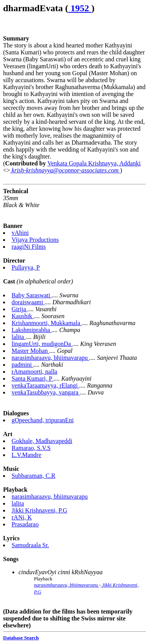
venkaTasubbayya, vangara (46, 392)
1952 (80, 8)
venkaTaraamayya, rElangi (45, 385)
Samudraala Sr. (30, 545)
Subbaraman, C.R (33, 476)
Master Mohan (30, 351)
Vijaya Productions (35, 240)
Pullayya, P (26, 267)
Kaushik (23, 316)
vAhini (20, 233)
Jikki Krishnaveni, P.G (39, 510)
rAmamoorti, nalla (34, 372)
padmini (22, 365)
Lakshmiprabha (32, 330)
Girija (19, 309)
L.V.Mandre (26, 455)
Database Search (21, 638)
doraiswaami (28, 302)
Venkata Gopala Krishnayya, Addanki (94, 163)
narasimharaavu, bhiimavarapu (50, 358)
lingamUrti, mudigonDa (42, 344)
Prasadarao (25, 524)
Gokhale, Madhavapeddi (42, 441)
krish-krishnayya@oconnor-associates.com (65, 170)
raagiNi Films (29, 247)
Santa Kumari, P (33, 378)
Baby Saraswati (32, 295)
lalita (19, 337)
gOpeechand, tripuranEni (43, 420)
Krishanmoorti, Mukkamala (47, 323)
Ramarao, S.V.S (31, 448)
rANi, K (22, 517)
